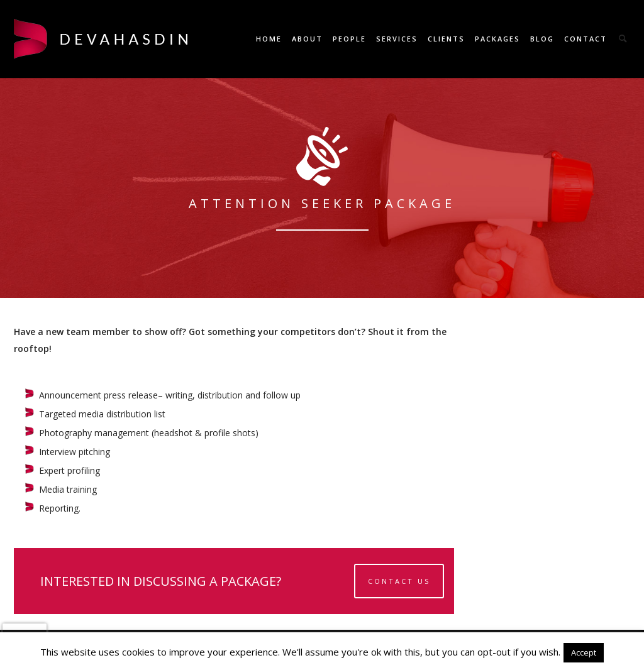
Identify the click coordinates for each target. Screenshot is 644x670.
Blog (542, 39)
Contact (586, 39)
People (349, 39)
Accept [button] (584, 652)
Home (269, 39)
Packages (497, 39)
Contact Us (399, 581)
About (307, 39)
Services (397, 39)
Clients (446, 39)
